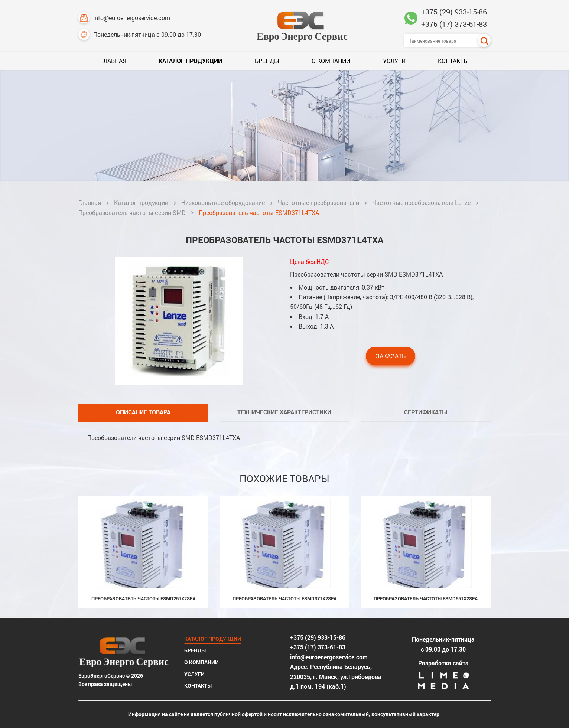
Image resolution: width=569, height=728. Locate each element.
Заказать (391, 356)
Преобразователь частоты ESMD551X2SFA (426, 598)
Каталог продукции (190, 61)
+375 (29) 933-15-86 (454, 12)
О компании (331, 61)
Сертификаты (426, 412)
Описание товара (143, 412)
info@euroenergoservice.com (124, 18)
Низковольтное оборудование (223, 203)
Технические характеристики (284, 412)
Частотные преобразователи (318, 203)
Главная (113, 61)
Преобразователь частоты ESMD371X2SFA (284, 598)
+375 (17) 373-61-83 (454, 24)
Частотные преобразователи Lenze (421, 203)
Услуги (394, 61)
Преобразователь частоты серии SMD (132, 213)
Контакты (453, 61)
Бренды (267, 61)
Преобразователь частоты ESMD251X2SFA (143, 598)
